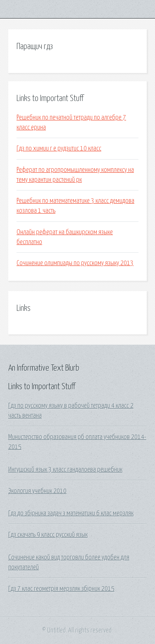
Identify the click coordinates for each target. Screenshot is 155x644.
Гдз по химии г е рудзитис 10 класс (59, 148)
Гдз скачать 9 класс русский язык (48, 535)
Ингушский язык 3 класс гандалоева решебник (65, 470)
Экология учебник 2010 (37, 491)
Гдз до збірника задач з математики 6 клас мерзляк (71, 513)
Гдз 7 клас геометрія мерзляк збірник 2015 (61, 589)
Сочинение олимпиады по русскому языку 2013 (75, 263)
